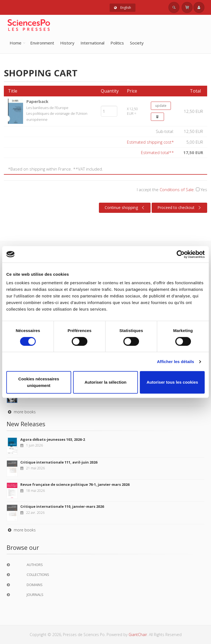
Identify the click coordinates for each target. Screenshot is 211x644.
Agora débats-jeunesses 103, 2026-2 (53, 439)
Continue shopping (125, 208)
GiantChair (138, 635)
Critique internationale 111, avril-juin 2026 (59, 462)
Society (137, 43)
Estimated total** (157, 152)
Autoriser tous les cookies (172, 382)
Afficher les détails (175, 362)
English (123, 8)
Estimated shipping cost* (150, 142)
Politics (117, 43)
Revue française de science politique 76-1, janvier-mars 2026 (75, 484)
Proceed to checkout (180, 208)
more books (21, 412)
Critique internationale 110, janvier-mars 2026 (62, 506)
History (67, 43)
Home (16, 43)
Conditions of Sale (177, 189)
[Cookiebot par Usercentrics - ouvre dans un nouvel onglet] (181, 254)
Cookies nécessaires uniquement (39, 382)
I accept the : (172, 189)
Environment (42, 43)
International (92, 43)
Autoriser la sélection (106, 382)
